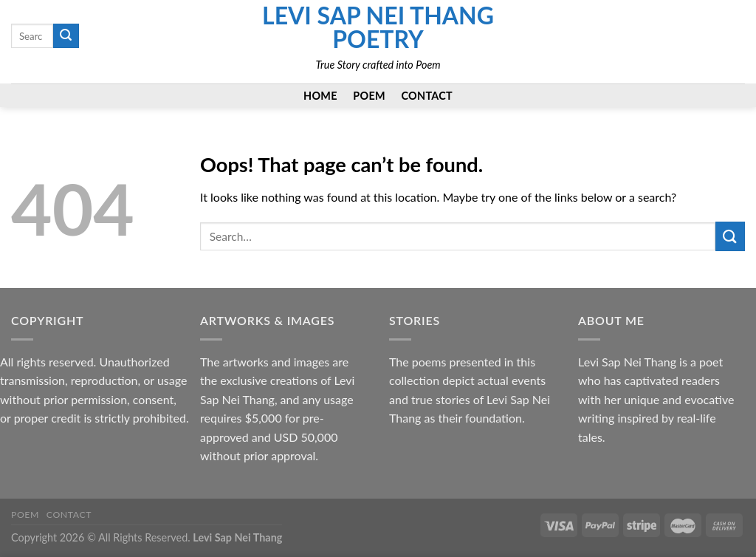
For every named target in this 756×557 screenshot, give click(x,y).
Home (320, 96)
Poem (369, 96)
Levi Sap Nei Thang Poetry (378, 27)
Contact (427, 96)
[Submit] (66, 36)
